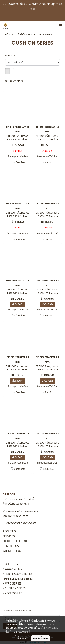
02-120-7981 (13, 523)
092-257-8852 (29, 523)
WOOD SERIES (13, 569)
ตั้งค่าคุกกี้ (22, 638)
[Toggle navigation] (60, 26)
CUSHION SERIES (15, 588)
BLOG (6, 556)
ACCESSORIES (14, 593)
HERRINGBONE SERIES (20, 574)
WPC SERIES (13, 583)
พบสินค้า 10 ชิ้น (15, 81)
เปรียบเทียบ (19, 163)
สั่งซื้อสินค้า (18, 304)
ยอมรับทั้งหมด (41, 638)
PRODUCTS (10, 564)
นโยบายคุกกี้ (24, 632)
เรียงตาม (12, 55)
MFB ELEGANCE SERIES (18, 578)
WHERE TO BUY (12, 551)
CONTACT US (11, 546)
